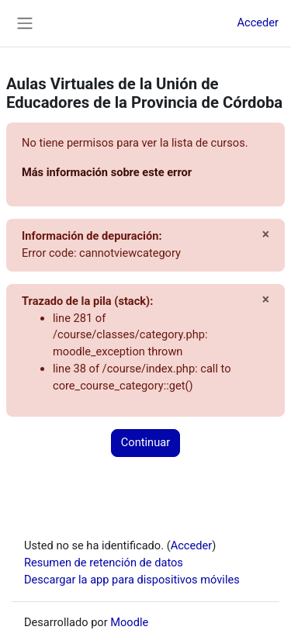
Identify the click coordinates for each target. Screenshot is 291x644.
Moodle (129, 622)
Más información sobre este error (107, 172)
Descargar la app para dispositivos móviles (132, 580)
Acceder (258, 23)
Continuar (145, 442)
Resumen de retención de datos (104, 563)
